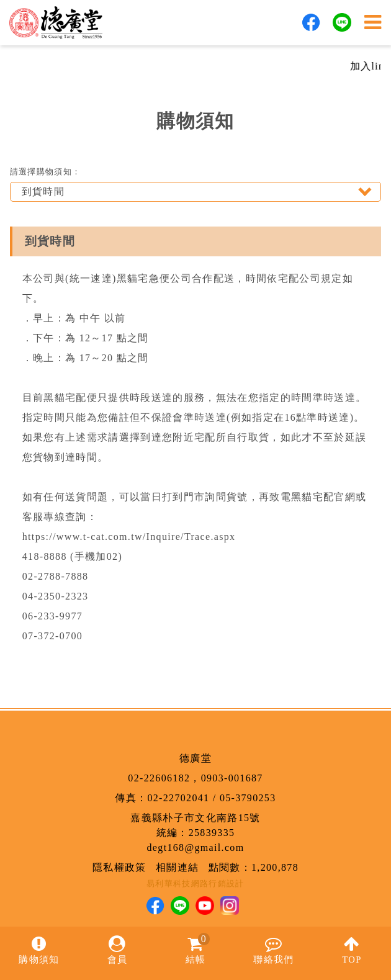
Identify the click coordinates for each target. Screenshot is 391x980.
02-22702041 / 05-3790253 (211, 798)
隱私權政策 (119, 867)
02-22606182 (159, 778)
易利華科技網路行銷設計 (195, 883)
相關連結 (177, 867)
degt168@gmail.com (196, 847)
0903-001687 (232, 778)
